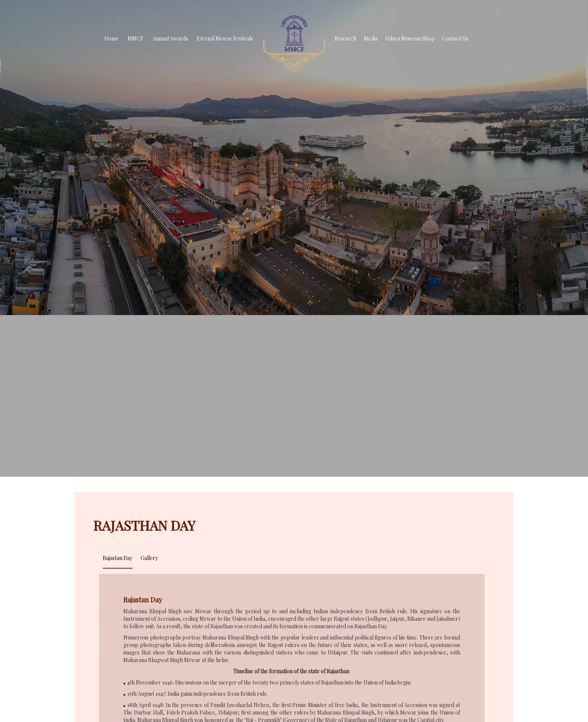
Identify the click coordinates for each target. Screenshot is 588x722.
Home (111, 38)
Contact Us (455, 38)
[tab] (118, 557)
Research (345, 38)
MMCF (135, 38)
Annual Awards (170, 38)
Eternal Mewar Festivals (225, 38)
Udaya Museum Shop (410, 38)
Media (371, 38)
